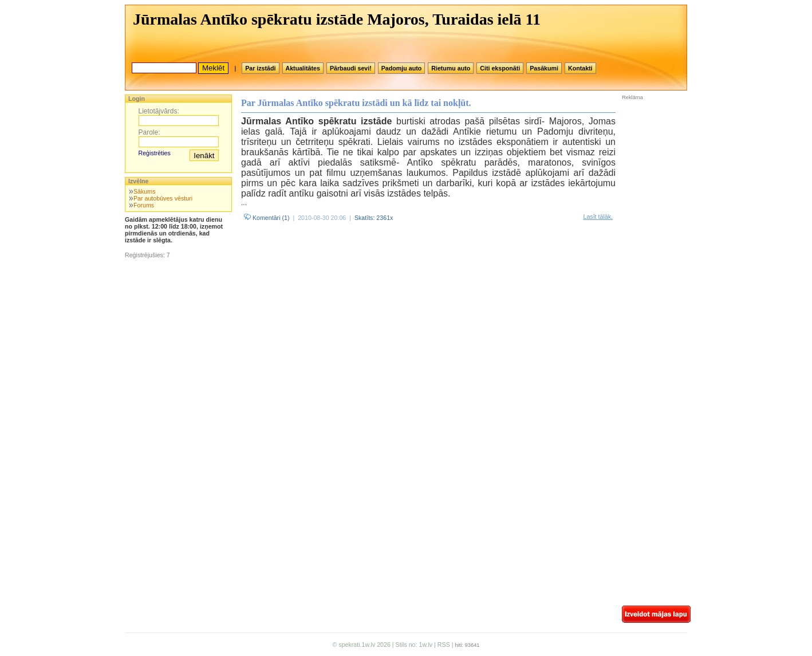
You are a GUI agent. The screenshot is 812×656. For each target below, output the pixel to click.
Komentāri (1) (267, 218)
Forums (144, 205)
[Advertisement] (656, 177)
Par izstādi (260, 68)
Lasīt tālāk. (598, 217)
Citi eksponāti (500, 68)
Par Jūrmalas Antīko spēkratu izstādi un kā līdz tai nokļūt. (356, 103)
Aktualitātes (303, 68)
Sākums (145, 191)
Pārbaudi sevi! (351, 68)
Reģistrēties (155, 153)
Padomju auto (401, 68)
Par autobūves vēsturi (163, 198)
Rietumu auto (451, 68)
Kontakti (580, 68)
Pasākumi (544, 68)
